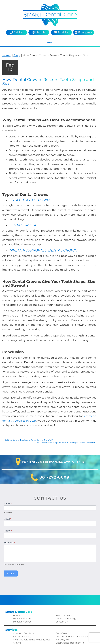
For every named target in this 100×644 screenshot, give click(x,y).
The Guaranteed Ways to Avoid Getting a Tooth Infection (68, 397)
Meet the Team (63, 570)
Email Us (61, 32)
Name (8, 458)
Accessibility (62, 629)
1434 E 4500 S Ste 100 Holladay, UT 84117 (53, 416)
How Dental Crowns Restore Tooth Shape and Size (49, 80)
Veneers (60, 601)
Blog (15, 55)
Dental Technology (65, 573)
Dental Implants (21, 601)
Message (9, 497)
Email (8, 473)
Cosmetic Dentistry (23, 588)
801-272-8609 (54, 432)
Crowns (17, 598)
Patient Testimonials (23, 623)
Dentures (18, 604)
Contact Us (61, 576)
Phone (8, 485)
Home (6, 55)
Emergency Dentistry (24, 608)
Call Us (16, 32)
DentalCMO (71, 639)
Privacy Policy (63, 626)
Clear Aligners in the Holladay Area (31, 595)
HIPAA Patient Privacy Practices (71, 623)
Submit (11, 528)
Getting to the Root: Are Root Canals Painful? (26, 394)
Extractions (19, 611)
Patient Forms (20, 626)
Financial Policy (21, 629)
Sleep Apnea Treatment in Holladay (73, 598)
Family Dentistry (21, 591)
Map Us (39, 32)
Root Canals (62, 588)
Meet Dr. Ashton (21, 573)
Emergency (84, 32)
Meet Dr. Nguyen (22, 576)
